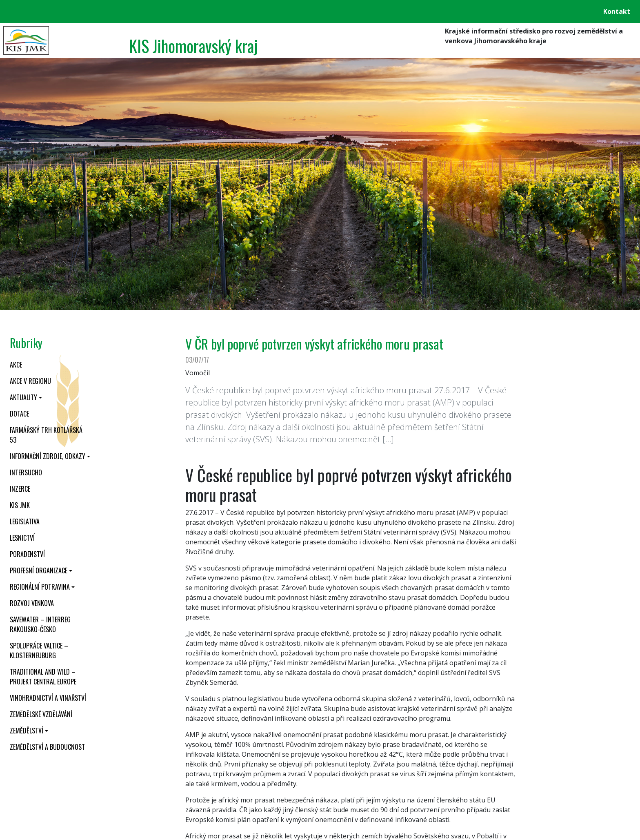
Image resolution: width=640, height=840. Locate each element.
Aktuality (23, 397)
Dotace (19, 414)
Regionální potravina (40, 587)
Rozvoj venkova (32, 603)
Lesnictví (22, 538)
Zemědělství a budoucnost (47, 747)
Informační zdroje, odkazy (48, 456)
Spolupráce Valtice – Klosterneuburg (39, 651)
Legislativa (25, 521)
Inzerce (20, 489)
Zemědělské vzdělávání (41, 714)
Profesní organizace (39, 570)
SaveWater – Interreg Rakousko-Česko (40, 624)
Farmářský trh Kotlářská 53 (46, 435)
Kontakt (617, 11)
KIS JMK (20, 505)
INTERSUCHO (26, 472)
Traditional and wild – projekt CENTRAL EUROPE (43, 677)
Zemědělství (27, 731)
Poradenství (27, 554)
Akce (16, 365)
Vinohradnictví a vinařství (48, 698)
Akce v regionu (30, 381)
